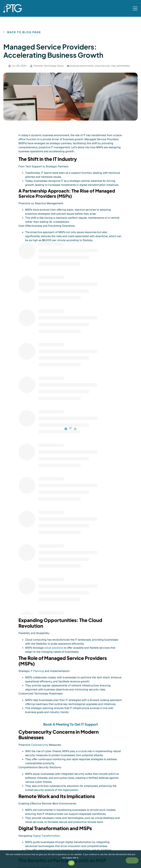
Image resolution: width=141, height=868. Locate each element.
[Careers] (74, 813)
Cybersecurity (40, 418)
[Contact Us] (121, 813)
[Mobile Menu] (135, 9)
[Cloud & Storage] (47, 830)
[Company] (75, 807)
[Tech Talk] (94, 818)
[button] (20, 768)
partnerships (123, 66)
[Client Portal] (117, 807)
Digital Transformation (46, 509)
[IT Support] (43, 807)
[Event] (91, 813)
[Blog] (91, 807)
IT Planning (37, 345)
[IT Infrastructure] (47, 813)
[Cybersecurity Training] (51, 835)
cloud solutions (54, 321)
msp (113, 66)
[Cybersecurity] (46, 824)
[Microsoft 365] (46, 818)
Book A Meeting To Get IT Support (71, 398)
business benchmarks (82, 66)
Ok (71, 863)
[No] (132, 860)
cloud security (102, 66)
